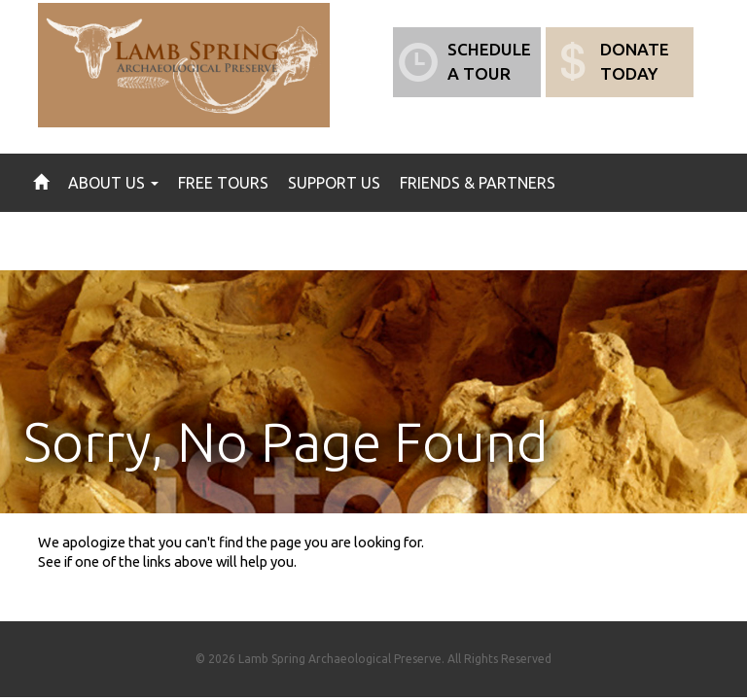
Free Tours (223, 183)
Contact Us (305, 241)
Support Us (334, 183)
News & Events (93, 241)
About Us (113, 183)
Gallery (205, 241)
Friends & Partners (478, 183)
